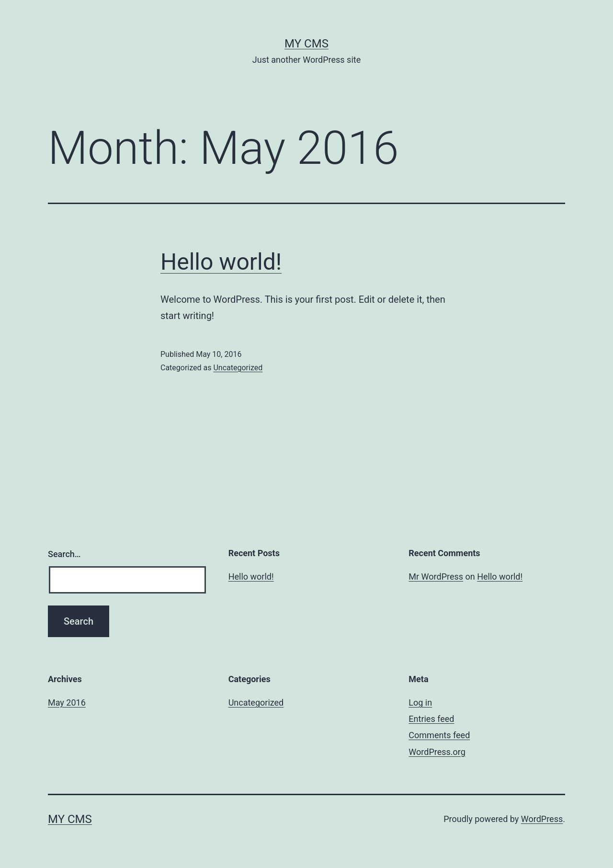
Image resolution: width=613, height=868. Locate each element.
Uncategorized (238, 368)
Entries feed (431, 719)
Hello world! (221, 262)
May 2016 (67, 702)
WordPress (542, 819)
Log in (420, 702)
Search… (64, 554)
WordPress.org (437, 752)
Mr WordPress (436, 577)
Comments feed (439, 735)
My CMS (306, 44)
